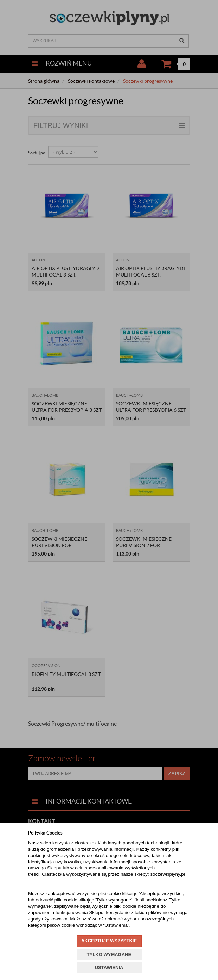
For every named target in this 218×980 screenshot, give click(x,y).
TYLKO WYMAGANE (109, 954)
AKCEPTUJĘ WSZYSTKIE (109, 941)
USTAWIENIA (109, 967)
